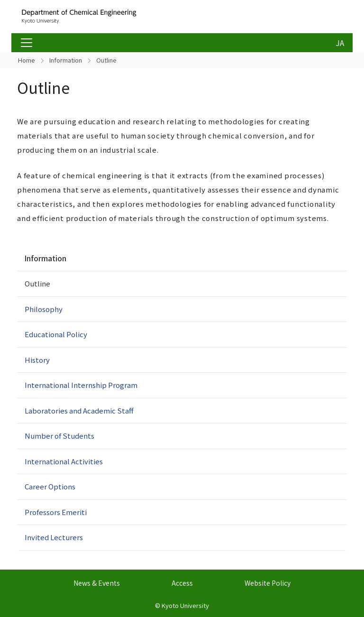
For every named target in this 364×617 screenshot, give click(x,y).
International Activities (64, 461)
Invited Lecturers (54, 537)
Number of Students (59, 436)
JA (340, 43)
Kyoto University (185, 605)
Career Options (50, 486)
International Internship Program (81, 385)
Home (27, 60)
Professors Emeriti (56, 512)
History (37, 360)
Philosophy (44, 309)
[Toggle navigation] (27, 43)
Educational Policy (56, 334)
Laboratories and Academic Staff (79, 410)
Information (66, 60)
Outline (37, 283)
